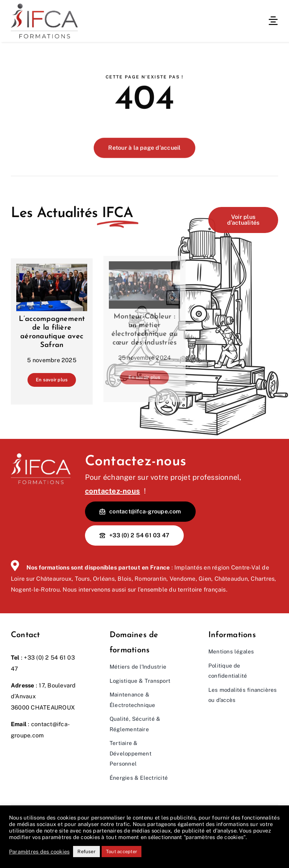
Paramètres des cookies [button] (39, 852)
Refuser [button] (86, 852)
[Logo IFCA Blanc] (41, 456)
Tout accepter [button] (122, 852)
